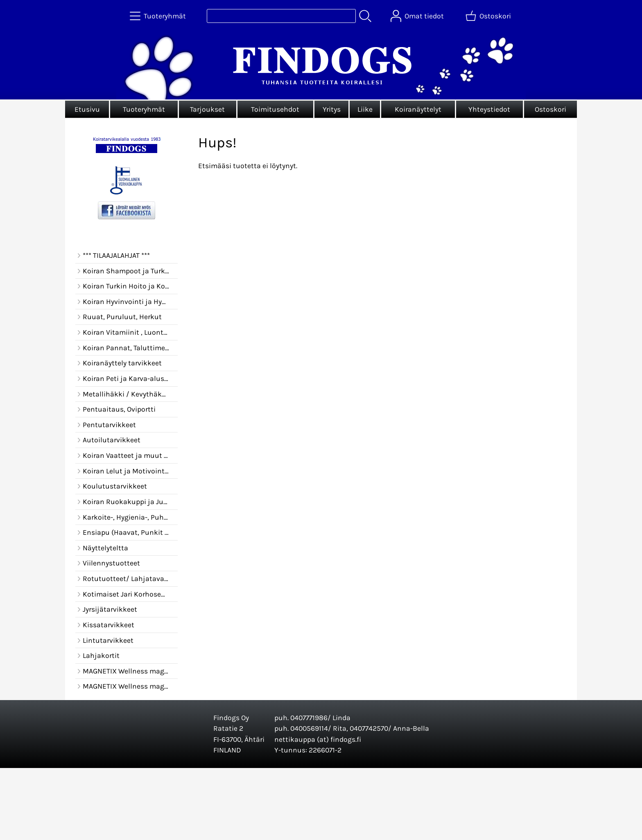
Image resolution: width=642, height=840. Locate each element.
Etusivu (87, 109)
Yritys (332, 109)
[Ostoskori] (489, 16)
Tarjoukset (207, 109)
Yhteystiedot (489, 109)
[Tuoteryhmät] (159, 16)
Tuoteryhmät (144, 109)
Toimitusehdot (275, 109)
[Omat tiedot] (418, 16)
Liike (365, 109)
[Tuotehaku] (281, 16)
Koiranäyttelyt (418, 109)
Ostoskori (550, 109)
